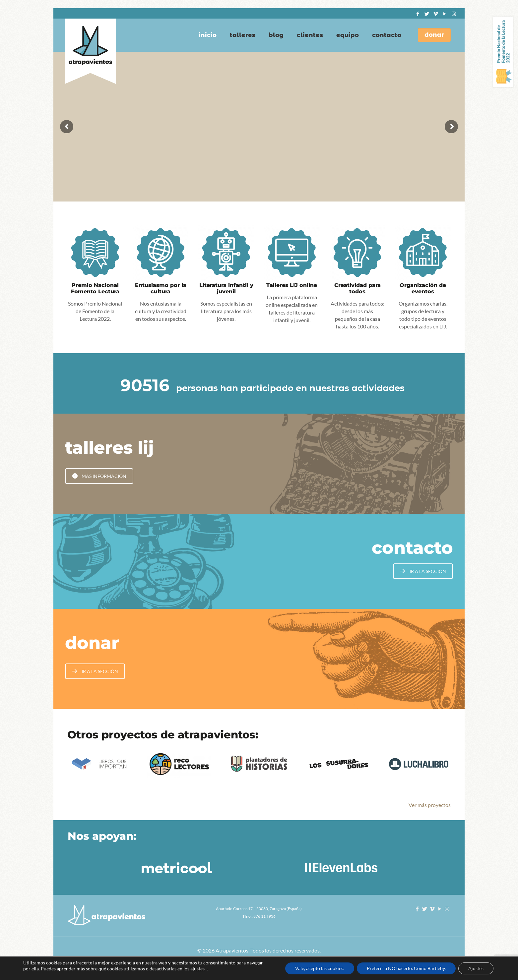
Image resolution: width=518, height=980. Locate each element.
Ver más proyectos (430, 805)
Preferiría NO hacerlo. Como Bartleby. (406, 968)
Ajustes (476, 968)
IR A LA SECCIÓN (423, 571)
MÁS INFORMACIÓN (99, 476)
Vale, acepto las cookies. (320, 968)
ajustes (197, 969)
